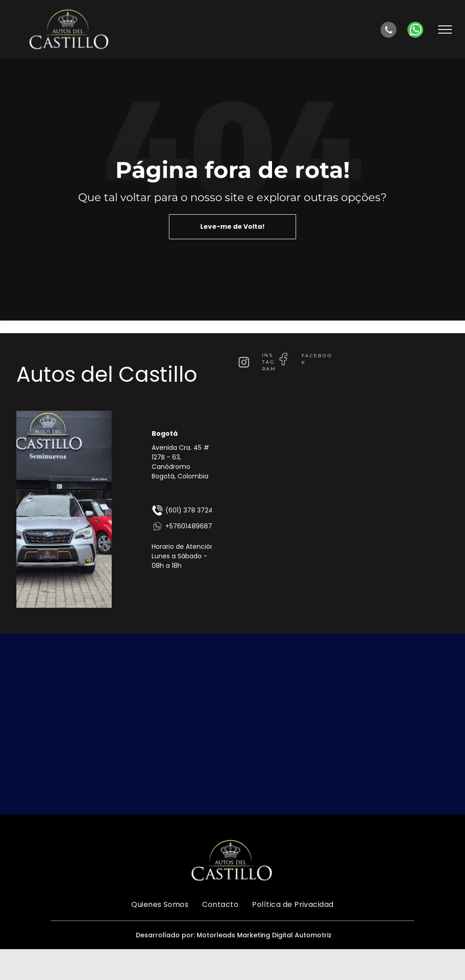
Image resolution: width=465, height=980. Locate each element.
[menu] (445, 30)
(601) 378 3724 (182, 510)
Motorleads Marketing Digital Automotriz (264, 935)
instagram (269, 362)
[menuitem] (160, 904)
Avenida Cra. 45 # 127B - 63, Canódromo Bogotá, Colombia (181, 462)
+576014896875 (184, 526)
